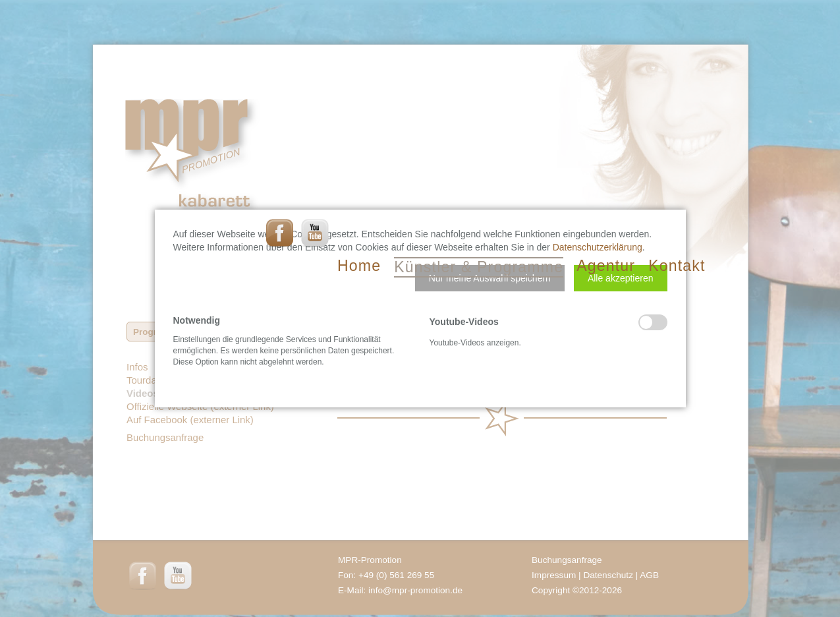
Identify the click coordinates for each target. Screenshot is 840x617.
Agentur (606, 266)
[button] (490, 278)
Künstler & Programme (479, 267)
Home (359, 266)
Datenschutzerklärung (598, 247)
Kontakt (677, 266)
